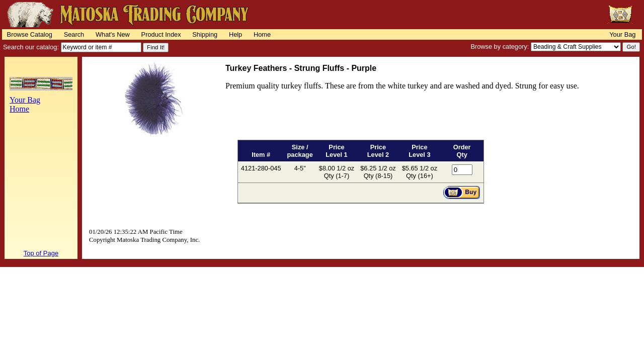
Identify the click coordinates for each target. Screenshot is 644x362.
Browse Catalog (30, 34)
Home (262, 34)
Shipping (205, 34)
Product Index (161, 34)
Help (235, 34)
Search (74, 34)
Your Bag (622, 34)
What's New (113, 34)
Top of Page (41, 253)
